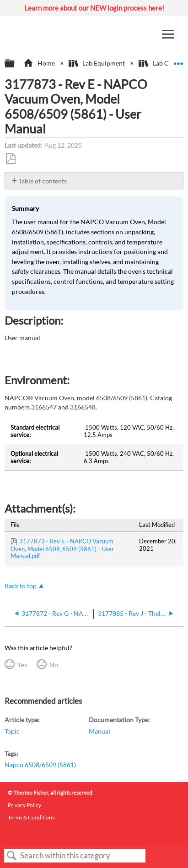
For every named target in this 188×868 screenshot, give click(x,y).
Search (12, 856)
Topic (12, 731)
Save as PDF (11, 159)
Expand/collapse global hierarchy (16, 64)
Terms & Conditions (31, 817)
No (54, 665)
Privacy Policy (24, 805)
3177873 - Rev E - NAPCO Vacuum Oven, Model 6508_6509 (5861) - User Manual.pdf (62, 548)
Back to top (21, 586)
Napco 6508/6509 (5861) (40, 765)
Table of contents (43, 181)
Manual (99, 731)
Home (40, 63)
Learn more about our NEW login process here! (94, 8)
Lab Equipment (97, 63)
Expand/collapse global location (178, 61)
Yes (22, 665)
